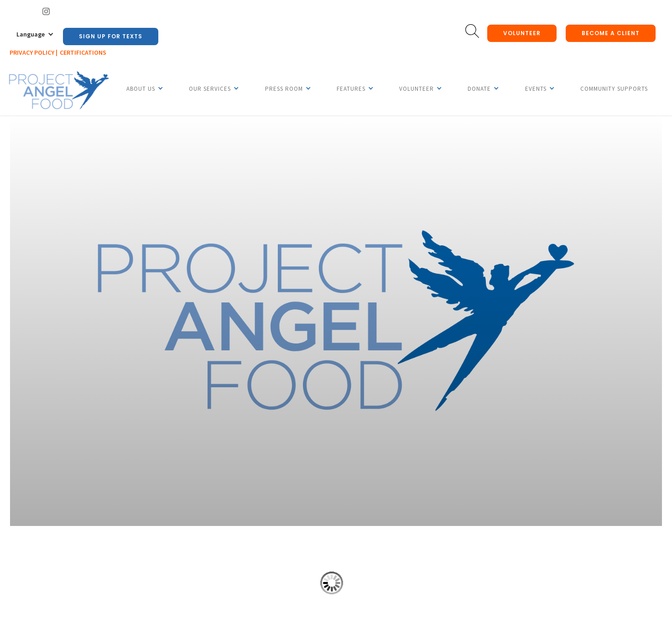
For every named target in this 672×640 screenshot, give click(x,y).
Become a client (611, 33)
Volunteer (522, 33)
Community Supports (614, 89)
